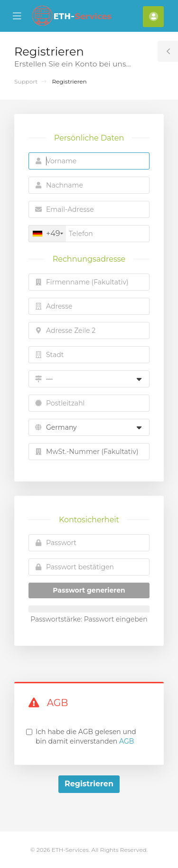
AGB (126, 741)
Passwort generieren (89, 590)
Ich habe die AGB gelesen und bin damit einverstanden (86, 736)
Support (26, 81)
